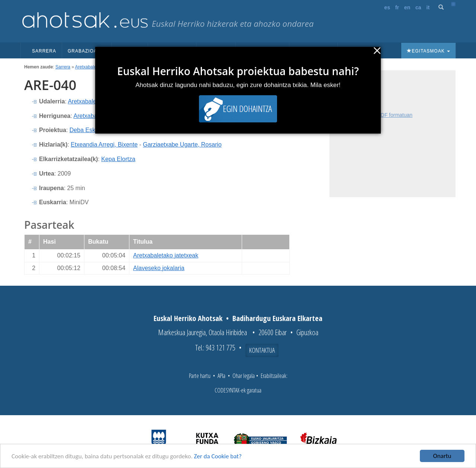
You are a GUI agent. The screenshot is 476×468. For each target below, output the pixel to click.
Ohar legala (244, 376)
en (407, 7)
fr (397, 7)
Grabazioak (87, 51)
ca (418, 7)
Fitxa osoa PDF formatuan (382, 115)
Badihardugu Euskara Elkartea (277, 318)
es (387, 7)
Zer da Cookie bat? (218, 456)
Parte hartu (200, 376)
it (428, 7)
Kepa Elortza (118, 159)
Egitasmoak (428, 51)
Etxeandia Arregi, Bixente (104, 145)
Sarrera (44, 51)
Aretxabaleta (88, 67)
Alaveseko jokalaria (159, 268)
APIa (221, 376)
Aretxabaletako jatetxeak (166, 255)
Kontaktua (262, 350)
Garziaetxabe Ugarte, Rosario (182, 145)
